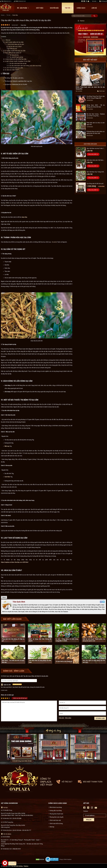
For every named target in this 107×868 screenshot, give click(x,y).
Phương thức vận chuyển (57, 817)
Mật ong (7, 446)
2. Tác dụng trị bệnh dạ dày (16, 57)
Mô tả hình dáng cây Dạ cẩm (16, 44)
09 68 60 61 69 (22, 1)
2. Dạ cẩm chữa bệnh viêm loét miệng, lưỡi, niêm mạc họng (25, 66)
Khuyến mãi (54, 8)
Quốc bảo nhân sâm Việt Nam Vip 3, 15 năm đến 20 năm (95, 160)
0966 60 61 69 (7, 1)
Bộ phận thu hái (13, 49)
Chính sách (81, 8)
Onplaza (82, 21)
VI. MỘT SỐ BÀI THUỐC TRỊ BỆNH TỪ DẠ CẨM (17, 61)
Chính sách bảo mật (55, 820)
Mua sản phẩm (93, 154)
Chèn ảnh (61, 718)
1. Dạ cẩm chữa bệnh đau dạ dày (17, 63)
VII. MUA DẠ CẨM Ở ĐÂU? (12, 70)
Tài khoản (94, 1)
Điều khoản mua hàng (56, 807)
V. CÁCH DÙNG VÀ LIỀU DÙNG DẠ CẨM (15, 59)
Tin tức (69, 8)
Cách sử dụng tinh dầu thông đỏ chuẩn (40, 640)
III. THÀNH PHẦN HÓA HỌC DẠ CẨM (15, 51)
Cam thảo (7, 477)
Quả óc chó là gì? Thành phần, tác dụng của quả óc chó (94, 640)
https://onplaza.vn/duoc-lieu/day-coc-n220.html (15, 562)
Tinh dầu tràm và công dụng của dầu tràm (40, 661)
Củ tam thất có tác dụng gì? (64, 661)
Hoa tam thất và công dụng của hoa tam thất (94, 661)
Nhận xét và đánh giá (7, 695)
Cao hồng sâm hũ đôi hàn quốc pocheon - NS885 (95, 184)
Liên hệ (94, 8)
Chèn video (68, 718)
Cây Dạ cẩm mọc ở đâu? (15, 47)
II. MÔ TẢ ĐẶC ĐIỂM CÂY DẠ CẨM (14, 42)
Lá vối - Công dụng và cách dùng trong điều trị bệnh (67, 640)
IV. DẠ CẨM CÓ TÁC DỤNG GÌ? (13, 53)
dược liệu (24, 217)
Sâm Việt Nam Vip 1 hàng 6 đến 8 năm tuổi (95, 172)
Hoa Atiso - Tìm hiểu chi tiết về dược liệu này (13, 661)
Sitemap (52, 827)
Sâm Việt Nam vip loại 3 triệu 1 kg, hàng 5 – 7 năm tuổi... (95, 149)
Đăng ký (89, 820)
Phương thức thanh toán (56, 814)
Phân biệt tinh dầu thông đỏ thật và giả (13, 640)
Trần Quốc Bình (19, 602)
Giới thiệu (40, 8)
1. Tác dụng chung (13, 55)
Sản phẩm (23, 8)
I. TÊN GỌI (7, 40)
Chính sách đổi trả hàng (56, 824)
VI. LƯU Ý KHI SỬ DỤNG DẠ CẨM (14, 68)
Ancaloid (54, 242)
